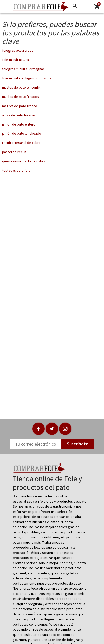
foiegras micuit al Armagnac (23, 69)
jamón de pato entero (19, 124)
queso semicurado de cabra (24, 161)
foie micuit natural (16, 60)
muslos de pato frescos (20, 97)
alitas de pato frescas (19, 115)
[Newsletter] (36, 444)
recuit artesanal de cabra (21, 143)
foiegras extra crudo (18, 50)
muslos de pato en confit (21, 87)
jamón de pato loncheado (22, 133)
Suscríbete (78, 444)
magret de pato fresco (20, 106)
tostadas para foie (16, 170)
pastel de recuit (14, 152)
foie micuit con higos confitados (27, 78)
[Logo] (40, 6)
